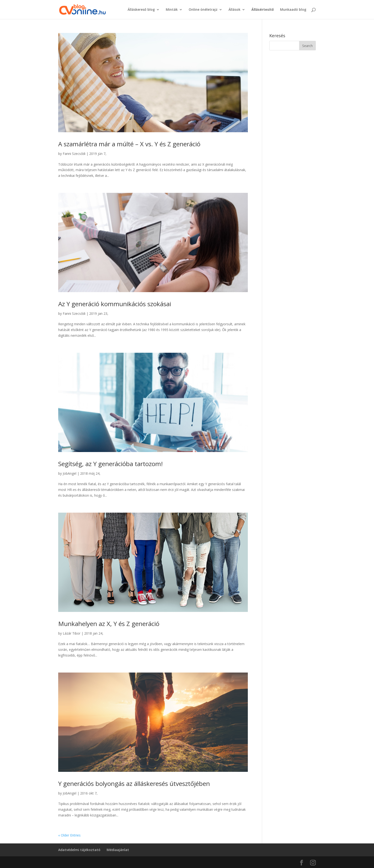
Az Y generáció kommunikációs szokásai (115, 304)
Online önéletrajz (203, 10)
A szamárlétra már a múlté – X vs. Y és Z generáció (129, 144)
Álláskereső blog (141, 10)
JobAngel (70, 473)
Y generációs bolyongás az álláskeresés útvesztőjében (134, 784)
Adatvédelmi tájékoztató (79, 850)
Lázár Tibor (72, 633)
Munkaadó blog (293, 10)
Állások (234, 10)
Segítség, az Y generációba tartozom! (110, 464)
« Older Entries (69, 835)
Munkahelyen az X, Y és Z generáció (109, 624)
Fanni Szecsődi (74, 154)
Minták (172, 10)
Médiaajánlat (118, 850)
